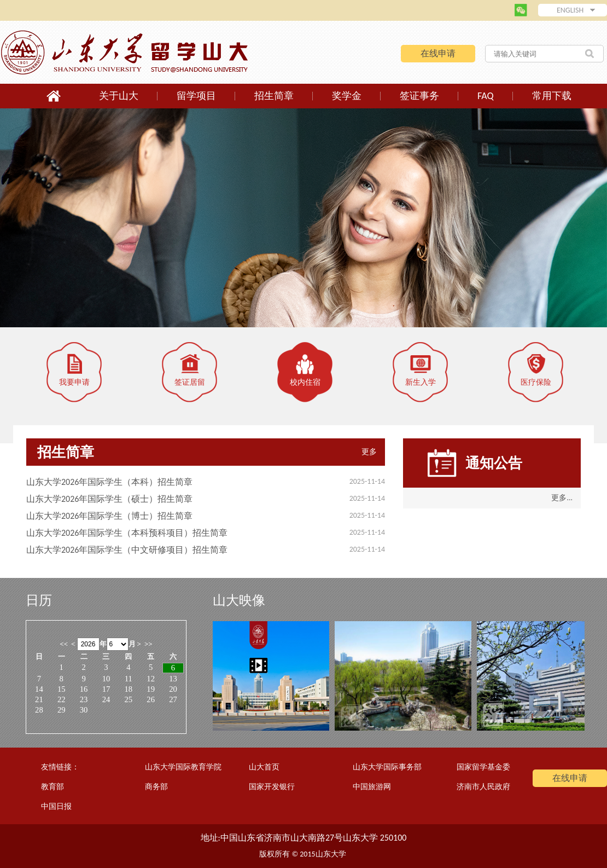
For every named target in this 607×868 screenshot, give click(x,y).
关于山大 (119, 96)
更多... (562, 498)
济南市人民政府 (483, 787)
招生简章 (274, 96)
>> (148, 644)
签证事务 (419, 96)
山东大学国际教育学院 (183, 767)
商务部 (156, 787)
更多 (369, 452)
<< (64, 644)
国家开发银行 (272, 787)
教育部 (52, 787)
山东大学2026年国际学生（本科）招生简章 (109, 482)
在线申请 (438, 53)
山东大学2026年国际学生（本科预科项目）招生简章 (127, 533)
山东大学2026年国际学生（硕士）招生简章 (109, 499)
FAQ (486, 96)
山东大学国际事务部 (387, 767)
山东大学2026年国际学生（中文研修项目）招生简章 (127, 550)
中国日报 (56, 806)
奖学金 (347, 96)
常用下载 (552, 96)
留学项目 (196, 96)
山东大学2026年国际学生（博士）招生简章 (109, 516)
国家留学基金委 (483, 767)
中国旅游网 (372, 787)
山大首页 (264, 767)
